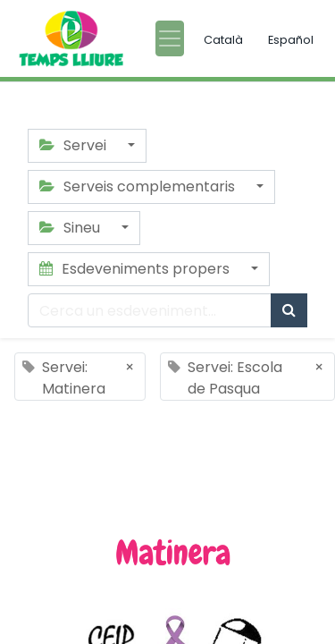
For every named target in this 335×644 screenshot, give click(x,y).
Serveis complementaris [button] (139, 186)
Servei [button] (75, 145)
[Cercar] (289, 310)
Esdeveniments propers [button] (136, 269)
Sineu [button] (71, 228)
